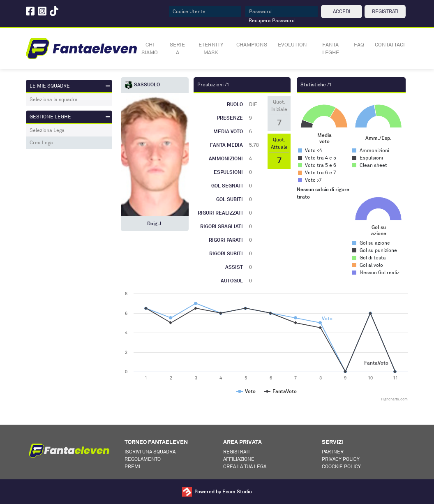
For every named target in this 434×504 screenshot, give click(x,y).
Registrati (236, 452)
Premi (132, 466)
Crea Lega (41, 142)
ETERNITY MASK (211, 49)
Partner (333, 452)
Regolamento (143, 459)
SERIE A (177, 49)
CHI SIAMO (150, 49)
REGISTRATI (385, 11)
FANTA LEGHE (331, 49)
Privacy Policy (341, 459)
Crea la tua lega (245, 466)
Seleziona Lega (47, 130)
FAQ (359, 44)
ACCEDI (342, 11)
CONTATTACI (390, 44)
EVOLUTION (292, 44)
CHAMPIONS (252, 44)
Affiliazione (239, 459)
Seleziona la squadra (54, 99)
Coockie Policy (341, 466)
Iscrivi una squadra (150, 452)
